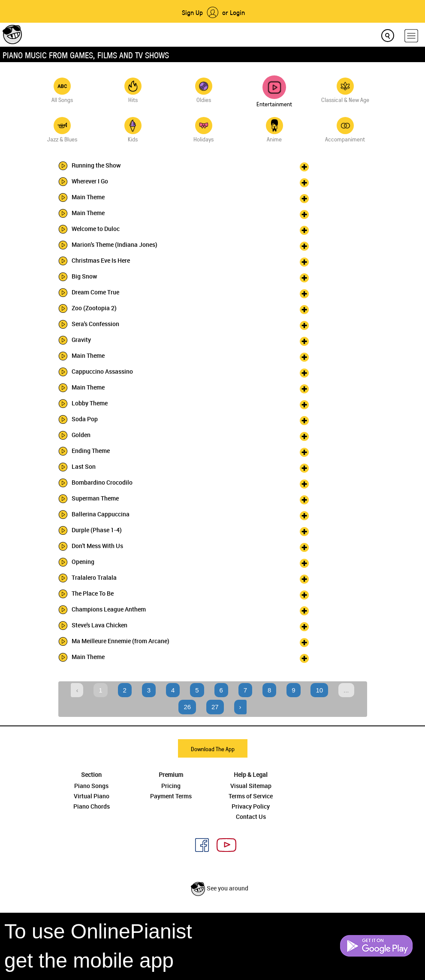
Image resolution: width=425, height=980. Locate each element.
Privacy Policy (251, 806)
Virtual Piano (92, 796)
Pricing (171, 786)
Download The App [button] (213, 749)
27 (215, 707)
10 (319, 690)
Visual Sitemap (251, 786)
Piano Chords (92, 806)
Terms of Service (251, 796)
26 (187, 707)
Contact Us (251, 817)
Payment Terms (171, 796)
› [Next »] (240, 707)
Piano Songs (91, 786)
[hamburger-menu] (411, 36)
